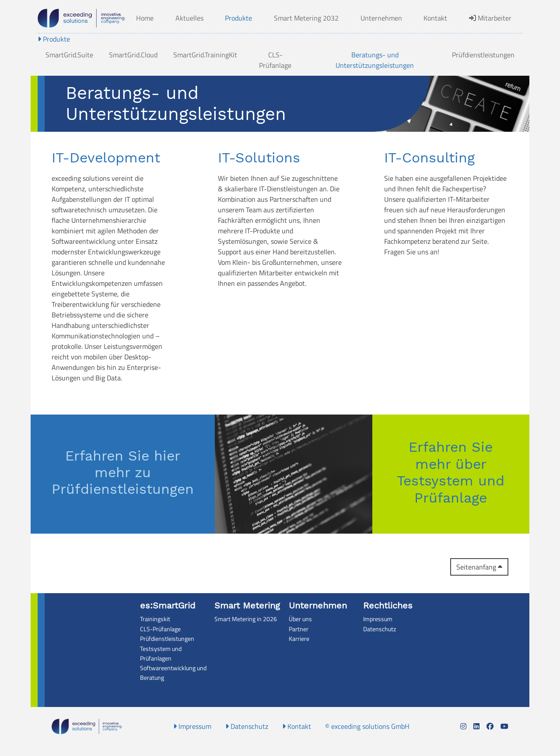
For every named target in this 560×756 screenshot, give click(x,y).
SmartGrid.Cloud (133, 55)
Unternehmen (381, 18)
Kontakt (435, 18)
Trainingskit (155, 619)
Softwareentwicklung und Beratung (173, 673)
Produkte (238, 18)
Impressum (378, 619)
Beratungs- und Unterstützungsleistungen (375, 60)
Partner (299, 629)
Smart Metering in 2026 (246, 619)
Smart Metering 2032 (306, 18)
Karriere (299, 639)
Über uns (300, 619)
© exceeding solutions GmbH (367, 726)
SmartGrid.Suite (69, 55)
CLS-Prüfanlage (275, 60)
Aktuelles (189, 18)
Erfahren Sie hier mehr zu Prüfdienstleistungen (123, 473)
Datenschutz (380, 629)
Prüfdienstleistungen (483, 55)
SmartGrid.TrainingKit (205, 55)
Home (145, 18)
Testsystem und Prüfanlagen (161, 654)
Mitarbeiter (490, 18)
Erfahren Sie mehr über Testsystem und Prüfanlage (451, 472)
